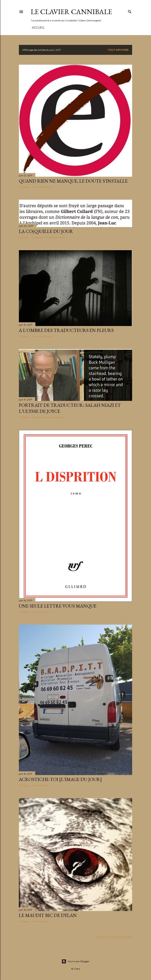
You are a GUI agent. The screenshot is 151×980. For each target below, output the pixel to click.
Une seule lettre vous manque (58, 606)
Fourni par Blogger (75, 961)
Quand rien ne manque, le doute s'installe (73, 181)
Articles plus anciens (114, 937)
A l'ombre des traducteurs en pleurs (66, 330)
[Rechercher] (130, 11)
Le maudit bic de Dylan (48, 915)
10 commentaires (42, 336)
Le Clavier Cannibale (71, 12)
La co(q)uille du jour (46, 231)
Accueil (38, 28)
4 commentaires (41, 187)
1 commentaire (41, 612)
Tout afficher (118, 50)
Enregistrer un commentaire (48, 237)
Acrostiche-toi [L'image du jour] (60, 779)
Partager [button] (24, 187)
